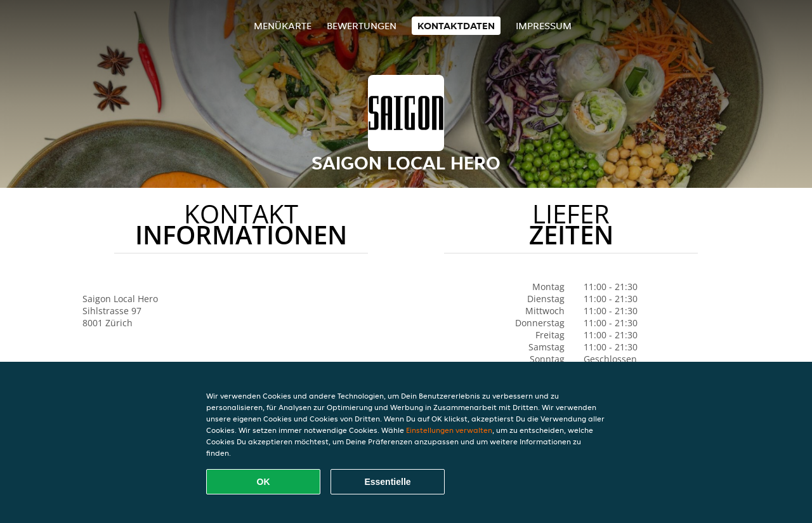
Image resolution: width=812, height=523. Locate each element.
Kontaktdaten (456, 26)
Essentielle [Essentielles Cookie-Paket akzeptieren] (387, 482)
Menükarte (283, 26)
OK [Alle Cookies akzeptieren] (264, 482)
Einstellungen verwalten (449, 430)
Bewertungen (362, 26)
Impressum (544, 26)
